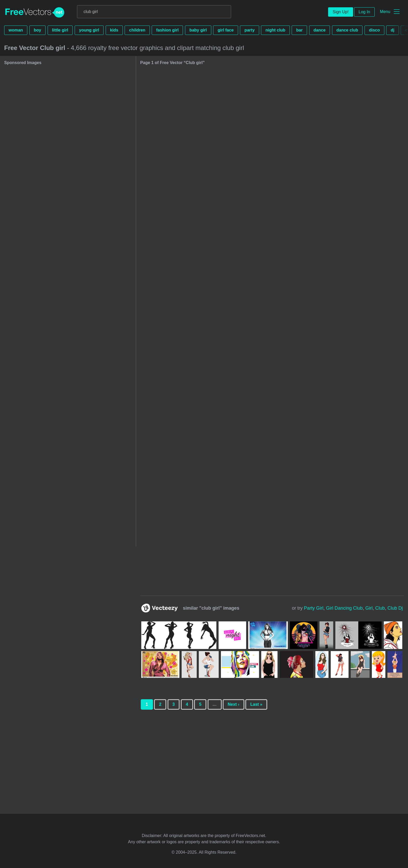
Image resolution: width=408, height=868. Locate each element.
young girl (89, 30)
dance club (347, 30)
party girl (314, 608)
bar (299, 30)
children (137, 30)
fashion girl (167, 30)
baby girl (198, 30)
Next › (233, 704)
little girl (60, 30)
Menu (385, 12)
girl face (225, 30)
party (249, 30)
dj (392, 30)
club (380, 608)
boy (37, 30)
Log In (364, 12)
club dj (395, 608)
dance (320, 30)
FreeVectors (35, 13)
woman (16, 30)
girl (369, 608)
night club (275, 30)
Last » (256, 704)
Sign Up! (340, 12)
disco (374, 30)
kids (114, 30)
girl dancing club (344, 608)
